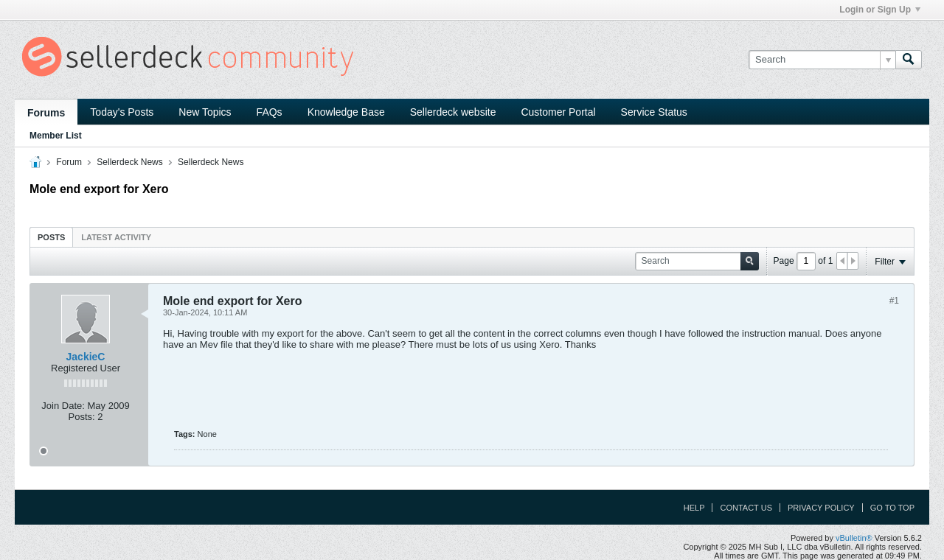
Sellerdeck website (453, 112)
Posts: (82, 417)
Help (694, 508)
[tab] (51, 237)
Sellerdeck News (129, 162)
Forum (69, 162)
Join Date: (63, 406)
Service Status (654, 112)
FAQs (270, 112)
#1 (894, 301)
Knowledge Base (346, 112)
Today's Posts (122, 112)
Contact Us (746, 508)
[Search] (822, 60)
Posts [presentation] (51, 237)
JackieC (86, 357)
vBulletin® (854, 538)
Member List (56, 136)
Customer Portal (558, 112)
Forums (46, 113)
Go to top (892, 508)
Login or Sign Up (880, 10)
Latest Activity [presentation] (116, 237)
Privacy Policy (821, 508)
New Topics (205, 112)
